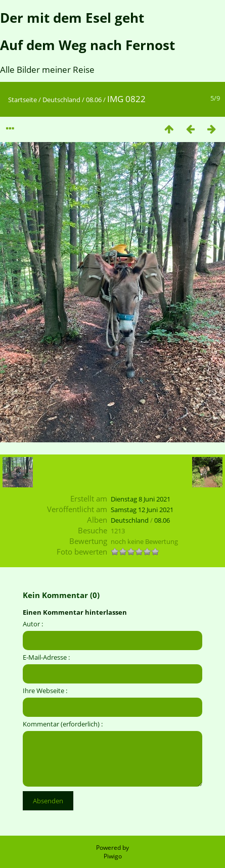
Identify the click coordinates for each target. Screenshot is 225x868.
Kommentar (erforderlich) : (63, 724)
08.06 (94, 100)
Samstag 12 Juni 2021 (142, 510)
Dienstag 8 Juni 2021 (141, 499)
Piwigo (113, 856)
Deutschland (61, 100)
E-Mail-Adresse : (46, 657)
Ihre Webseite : (45, 691)
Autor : (33, 624)
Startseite (22, 100)
